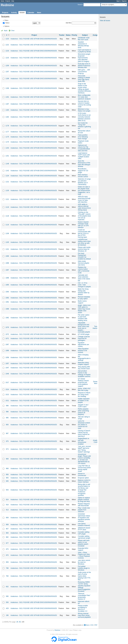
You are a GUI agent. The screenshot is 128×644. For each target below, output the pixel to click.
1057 (7, 364)
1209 (7, 66)
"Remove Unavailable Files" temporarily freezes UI (84, 596)
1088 (7, 309)
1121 (7, 199)
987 (7, 433)
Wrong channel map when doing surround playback (84, 615)
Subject (85, 35)
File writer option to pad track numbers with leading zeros (84, 318)
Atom (88, 625)
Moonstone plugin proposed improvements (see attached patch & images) (84, 58)
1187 (7, 104)
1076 (7, 327)
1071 (7, 338)
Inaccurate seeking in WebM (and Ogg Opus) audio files (84, 79)
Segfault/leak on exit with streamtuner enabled (83, 441)
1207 (7, 72)
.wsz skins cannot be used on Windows (84, 562)
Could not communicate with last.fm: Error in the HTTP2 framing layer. (84, 233)
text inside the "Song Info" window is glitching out (84, 126)
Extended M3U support (83, 549)
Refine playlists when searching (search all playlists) (83, 412)
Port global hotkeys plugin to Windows (84, 568)
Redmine (57, 630)
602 (7, 587)
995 (7, 418)
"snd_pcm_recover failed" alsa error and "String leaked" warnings (84, 449)
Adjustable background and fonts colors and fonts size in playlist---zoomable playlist (84, 327)
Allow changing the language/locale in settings (84, 357)
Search (80, 5)
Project (34, 35)
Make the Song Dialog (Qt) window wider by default (84, 292)
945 (7, 481)
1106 (7, 233)
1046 (7, 374)
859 (7, 562)
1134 (7, 176)
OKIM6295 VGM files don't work (84, 39)
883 (7, 533)
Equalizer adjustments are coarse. (83, 345)
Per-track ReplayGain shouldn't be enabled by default (84, 256)
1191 (7, 97)
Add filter (69, 23)
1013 (7, 395)
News (39, 13)
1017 (7, 382)
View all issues (105, 21)
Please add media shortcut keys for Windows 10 (84, 249)
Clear (13, 31)
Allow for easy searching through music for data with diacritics (84, 199)
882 (7, 537)
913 (7, 510)
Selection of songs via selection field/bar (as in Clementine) (84, 182)
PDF (96, 625)
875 (7, 549)
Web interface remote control (83, 176)
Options (7, 26)
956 (7, 475)
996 (7, 412)
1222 (7, 45)
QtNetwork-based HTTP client (84, 529)
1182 (7, 117)
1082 (7, 318)
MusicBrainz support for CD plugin (83, 171)
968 (7, 469)
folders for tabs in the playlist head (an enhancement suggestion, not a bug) (84, 191)
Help (13, 1)
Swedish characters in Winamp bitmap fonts (83, 45)
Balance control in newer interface (84, 481)
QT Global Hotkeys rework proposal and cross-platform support (83, 382)
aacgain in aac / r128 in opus (83, 406)
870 (7, 555)
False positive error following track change (83, 137)
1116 (7, 225)
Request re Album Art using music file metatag (84, 395)
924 (7, 500)
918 (7, 505)
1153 (7, 148)
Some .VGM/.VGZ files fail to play (84, 389)
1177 (7, 132)
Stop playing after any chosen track (84, 368)
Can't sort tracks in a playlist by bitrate (84, 51)
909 (7, 518)
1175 (7, 137)
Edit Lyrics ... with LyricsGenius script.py (84, 72)
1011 (7, 401)
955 (7, 478)
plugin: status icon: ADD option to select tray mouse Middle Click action (84, 309)
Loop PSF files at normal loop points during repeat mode (84, 469)
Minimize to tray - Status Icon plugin (84, 110)
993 (7, 425)
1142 (7, 171)
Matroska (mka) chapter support (83, 364)
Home (3, 1)
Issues (22, 13)
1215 (7, 58)
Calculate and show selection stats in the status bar (84, 278)
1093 (7, 292)
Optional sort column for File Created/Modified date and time (84, 148)
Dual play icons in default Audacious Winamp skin (84, 66)
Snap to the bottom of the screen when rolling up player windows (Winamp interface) (84, 88)
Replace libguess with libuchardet (84, 505)
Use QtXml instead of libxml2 (84, 525)
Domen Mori (96, 382)
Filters (6, 20)
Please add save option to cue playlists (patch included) (84, 543)
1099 (7, 256)
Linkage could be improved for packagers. (84, 338)
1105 (7, 242)
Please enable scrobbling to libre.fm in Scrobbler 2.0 (83, 608)
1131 (7, 182)
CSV (92, 625)
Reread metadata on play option (84, 298)
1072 (7, 334)
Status (7, 23)
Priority (74, 35)
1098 (7, 263)
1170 (7, 142)
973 (7, 449)
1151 (7, 156)
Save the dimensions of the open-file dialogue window (84, 164)
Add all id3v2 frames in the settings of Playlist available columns (84, 374)
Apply (6, 31)
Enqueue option (83, 478)
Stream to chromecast (82, 475)
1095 (7, 285)
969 (7, 459)
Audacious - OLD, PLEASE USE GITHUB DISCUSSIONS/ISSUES (34, 39)
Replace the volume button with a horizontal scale (84, 270)
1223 (7, 39)
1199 (7, 79)
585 (7, 596)
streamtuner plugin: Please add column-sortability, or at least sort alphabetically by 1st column (84, 459)
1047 (7, 368)
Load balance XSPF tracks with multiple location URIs (84, 156)
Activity (14, 13)
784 (7, 576)
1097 (7, 270)
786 (7, 568)
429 (7, 608)
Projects (8, 1)
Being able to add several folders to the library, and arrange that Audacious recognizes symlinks (84, 490)
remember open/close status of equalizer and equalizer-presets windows (84, 518)
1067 (7, 345)
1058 (7, 357)
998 (7, 406)
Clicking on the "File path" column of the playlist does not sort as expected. (84, 216)
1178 (7, 126)
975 (7, 441)
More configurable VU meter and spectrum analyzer (84, 97)
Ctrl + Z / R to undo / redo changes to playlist (84, 285)
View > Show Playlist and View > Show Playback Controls (84, 555)
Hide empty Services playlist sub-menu (83, 263)
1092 (7, 298)
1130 (7, 191)
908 (7, 525)
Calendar (31, 13)
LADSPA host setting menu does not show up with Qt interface (84, 242)
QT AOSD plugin (84, 334)
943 (7, 490)
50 (20, 622)
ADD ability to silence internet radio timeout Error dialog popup (84, 207)
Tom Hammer (96, 327)
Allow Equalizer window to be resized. (83, 351)
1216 (7, 51)
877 (7, 543)
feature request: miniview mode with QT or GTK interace (83, 225)
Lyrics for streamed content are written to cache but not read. (84, 425)
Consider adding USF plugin (84, 533)
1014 (7, 389)
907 (7, 529)
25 (17, 622)
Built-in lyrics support (82, 302)
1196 (7, 88)
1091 (7, 302)
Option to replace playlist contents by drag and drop (84, 500)
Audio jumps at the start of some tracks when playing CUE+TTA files (84, 576)
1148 (7, 164)
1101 (7, 249)
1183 (7, 110)
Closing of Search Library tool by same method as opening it (84, 433)
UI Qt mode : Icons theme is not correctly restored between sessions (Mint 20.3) (84, 117)
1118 (7, 216)
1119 (7, 207)
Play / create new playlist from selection (84, 510)
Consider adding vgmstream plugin (84, 537)
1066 (7, 351)
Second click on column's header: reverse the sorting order (84, 104)
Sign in (119, 1)
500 (7, 602)
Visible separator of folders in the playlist (84, 401)
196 (7, 615)
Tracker (62, 35)
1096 (7, 278)
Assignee (96, 35)
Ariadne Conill (96, 441)
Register (124, 1)
